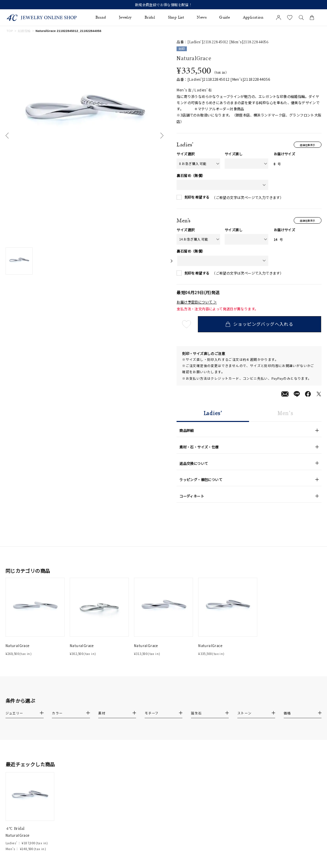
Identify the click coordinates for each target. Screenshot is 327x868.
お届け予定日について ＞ (197, 303)
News (202, 17)
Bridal (150, 17)
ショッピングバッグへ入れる (260, 325)
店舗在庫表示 (306, 145)
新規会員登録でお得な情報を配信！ (163, 5)
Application (253, 17)
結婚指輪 (24, 31)
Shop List (176, 17)
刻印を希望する (197, 198)
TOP (10, 31)
